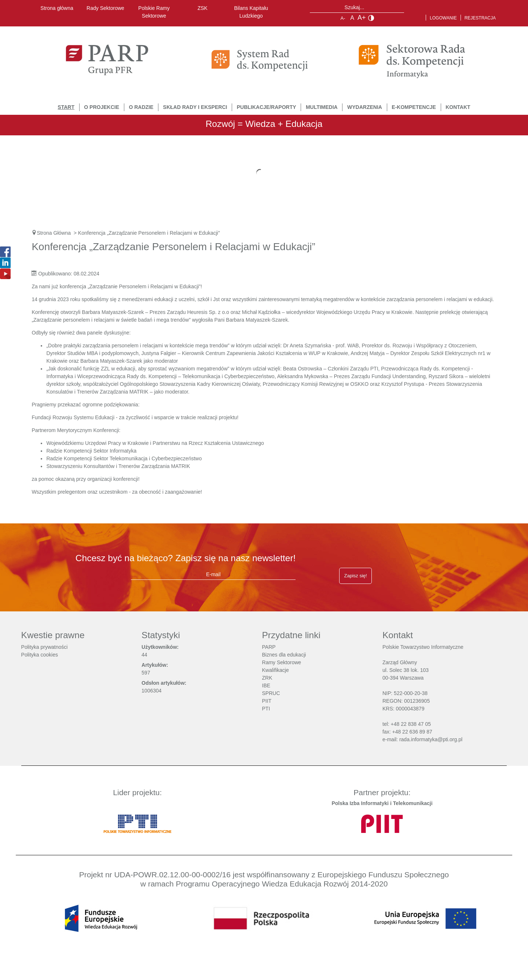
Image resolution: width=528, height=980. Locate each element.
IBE (266, 685)
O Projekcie (102, 107)
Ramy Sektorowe (282, 662)
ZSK (203, 8)
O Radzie (141, 107)
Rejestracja (480, 18)
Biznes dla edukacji (284, 655)
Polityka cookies (40, 655)
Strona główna (57, 8)
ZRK (267, 678)
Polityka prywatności (45, 647)
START (66, 107)
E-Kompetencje (414, 107)
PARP (269, 647)
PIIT (267, 701)
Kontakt (458, 107)
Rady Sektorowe (105, 8)
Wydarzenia (365, 107)
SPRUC (271, 693)
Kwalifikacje (276, 670)
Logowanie (443, 18)
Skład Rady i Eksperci (195, 107)
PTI (266, 709)
